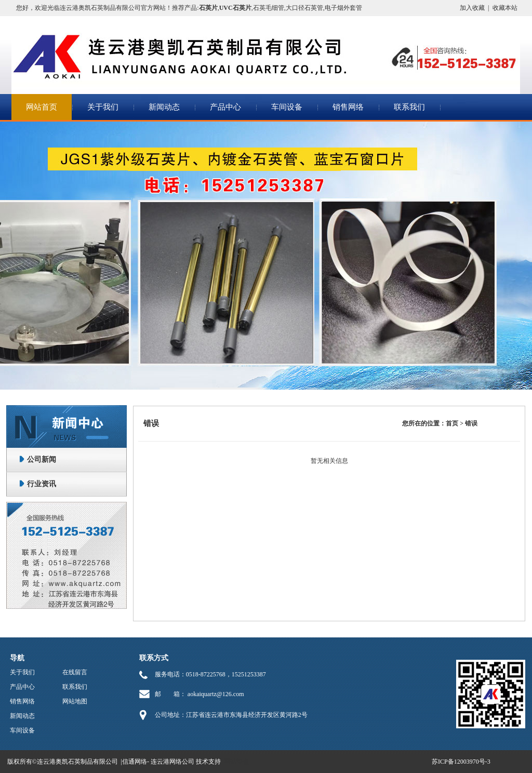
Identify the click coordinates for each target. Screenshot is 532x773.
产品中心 (225, 107)
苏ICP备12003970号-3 (461, 762)
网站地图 (75, 701)
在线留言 (75, 672)
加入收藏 (472, 8)
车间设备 (287, 107)
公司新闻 (42, 459)
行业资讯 (42, 484)
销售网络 (348, 107)
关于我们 (103, 107)
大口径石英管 (304, 8)
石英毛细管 (269, 8)
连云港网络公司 (172, 762)
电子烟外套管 (343, 8)
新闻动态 (164, 107)
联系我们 (409, 107)
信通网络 (135, 762)
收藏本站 (505, 8)
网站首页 (42, 107)
